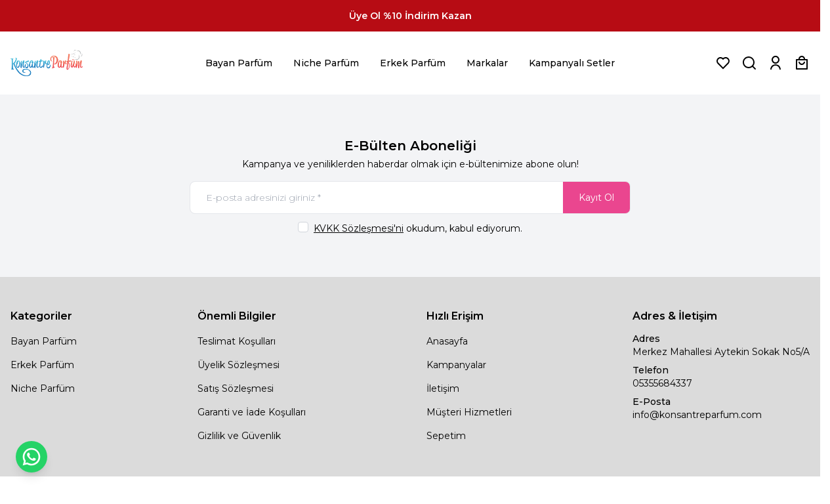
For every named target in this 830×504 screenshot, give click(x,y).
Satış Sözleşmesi (236, 388)
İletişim (443, 388)
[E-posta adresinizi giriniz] (410, 198)
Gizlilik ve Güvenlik (239, 436)
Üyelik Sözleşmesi (239, 365)
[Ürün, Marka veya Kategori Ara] (749, 63)
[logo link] (63, 63)
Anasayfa (447, 341)
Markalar (487, 63)
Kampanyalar (456, 365)
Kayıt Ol (596, 198)
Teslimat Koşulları (237, 341)
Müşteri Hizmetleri (469, 412)
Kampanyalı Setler (572, 63)
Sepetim (446, 436)
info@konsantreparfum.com (697, 415)
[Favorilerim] (723, 63)
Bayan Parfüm (239, 63)
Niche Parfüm (326, 63)
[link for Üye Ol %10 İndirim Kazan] (410, 16)
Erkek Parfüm (413, 63)
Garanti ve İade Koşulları (252, 412)
